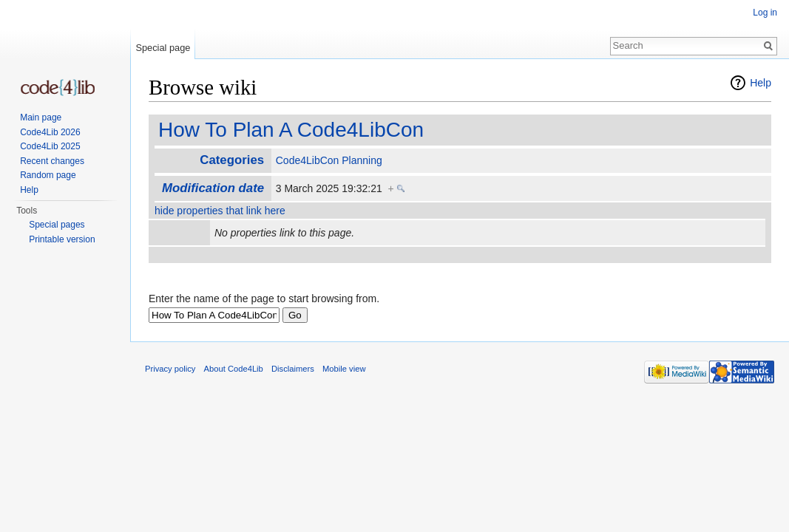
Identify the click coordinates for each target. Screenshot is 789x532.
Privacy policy (170, 369)
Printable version (62, 239)
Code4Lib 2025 (50, 146)
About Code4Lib (234, 369)
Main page (41, 117)
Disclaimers (293, 369)
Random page (48, 175)
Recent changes (52, 161)
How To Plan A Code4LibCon (291, 130)
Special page (163, 48)
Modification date (213, 188)
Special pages (57, 225)
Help (761, 83)
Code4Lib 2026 (50, 132)
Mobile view (344, 369)
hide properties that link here (220, 211)
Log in (765, 13)
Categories (232, 160)
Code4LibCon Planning (329, 160)
